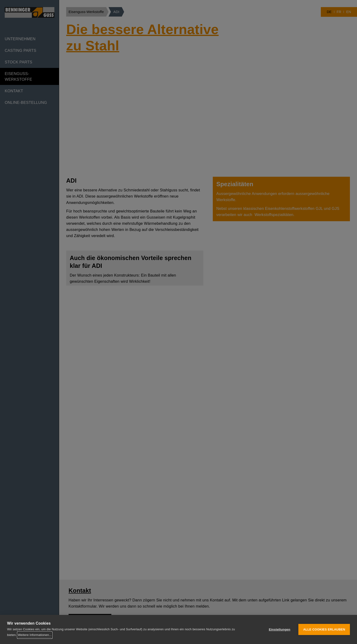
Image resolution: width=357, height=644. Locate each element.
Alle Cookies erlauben (324, 629)
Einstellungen (280, 629)
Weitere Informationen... (35, 635)
